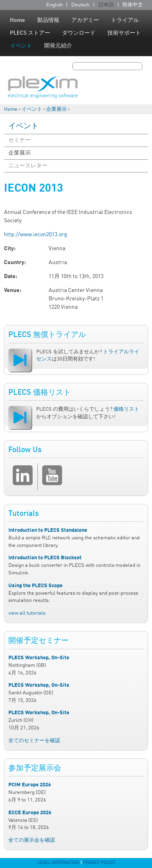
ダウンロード (79, 33)
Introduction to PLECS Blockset (45, 558)
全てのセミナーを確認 (34, 741)
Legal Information (58, 863)
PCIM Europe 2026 (30, 785)
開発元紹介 (58, 46)
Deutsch (80, 5)
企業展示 (57, 109)
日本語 (106, 5)
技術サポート (124, 33)
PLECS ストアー (30, 33)
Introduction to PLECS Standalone (48, 530)
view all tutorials (27, 613)
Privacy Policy (99, 863)
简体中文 (133, 5)
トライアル (125, 20)
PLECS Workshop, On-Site (39, 658)
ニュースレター (28, 166)
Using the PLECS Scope (35, 586)
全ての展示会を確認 (32, 840)
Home (18, 20)
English (55, 5)
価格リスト (126, 409)
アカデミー (85, 20)
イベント (21, 46)
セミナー (19, 140)
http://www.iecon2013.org (36, 235)
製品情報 (48, 20)
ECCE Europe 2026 (30, 813)
